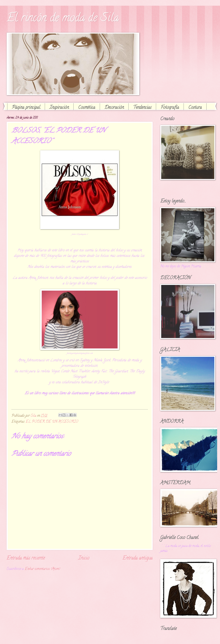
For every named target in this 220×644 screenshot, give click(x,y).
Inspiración (59, 108)
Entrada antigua (138, 558)
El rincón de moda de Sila (63, 19)
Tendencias (142, 108)
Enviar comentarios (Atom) (42, 569)
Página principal (26, 108)
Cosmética (87, 108)
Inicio (84, 558)
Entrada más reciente (26, 558)
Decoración (114, 108)
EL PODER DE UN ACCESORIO (52, 422)
